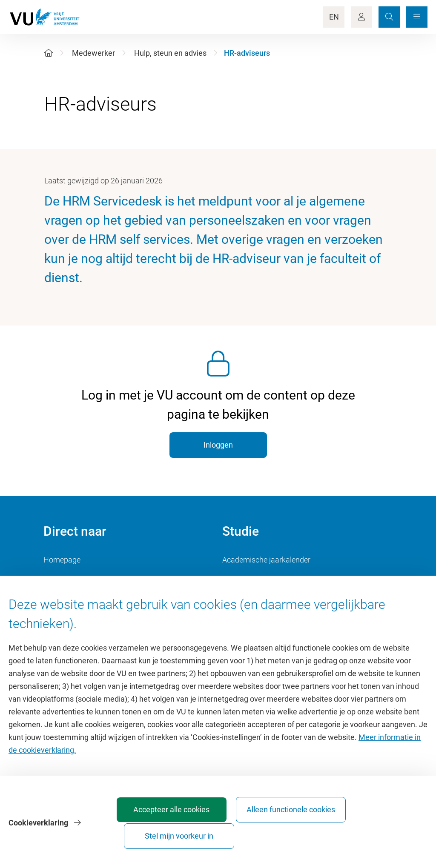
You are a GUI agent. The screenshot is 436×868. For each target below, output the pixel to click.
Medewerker (93, 53)
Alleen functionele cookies (285, 832)
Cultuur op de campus (80, 579)
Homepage (62, 560)
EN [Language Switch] (334, 17)
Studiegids (240, 579)
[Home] (49, 53)
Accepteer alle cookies (190, 832)
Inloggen (218, 445)
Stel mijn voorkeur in (379, 832)
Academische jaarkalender (266, 560)
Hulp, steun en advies (170, 53)
